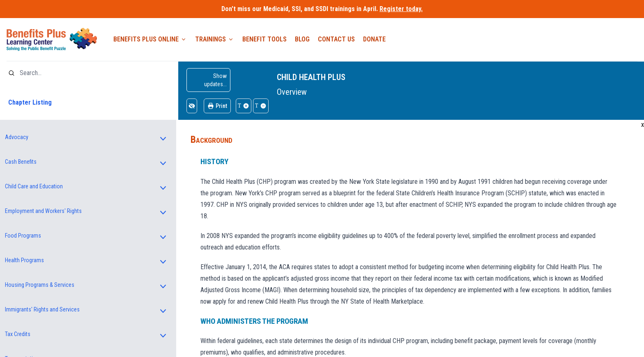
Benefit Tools (264, 39)
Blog (302, 39)
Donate (374, 39)
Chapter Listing (30, 102)
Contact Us (336, 39)
